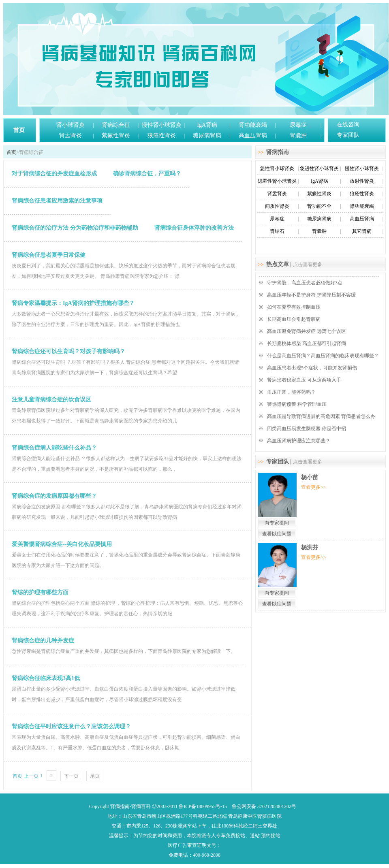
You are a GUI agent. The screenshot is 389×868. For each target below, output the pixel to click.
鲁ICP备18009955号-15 (203, 806)
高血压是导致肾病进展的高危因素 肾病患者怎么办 (321, 416)
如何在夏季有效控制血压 (294, 307)
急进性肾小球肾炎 (319, 168)
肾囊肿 (298, 135)
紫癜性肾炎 (116, 135)
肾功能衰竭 (253, 125)
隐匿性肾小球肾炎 (277, 181)
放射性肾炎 (362, 181)
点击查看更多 (308, 264)
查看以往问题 (277, 534)
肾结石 (277, 231)
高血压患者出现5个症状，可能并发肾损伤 (312, 368)
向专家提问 (277, 523)
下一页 (71, 776)
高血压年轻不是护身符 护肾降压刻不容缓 (311, 295)
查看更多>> (314, 487)
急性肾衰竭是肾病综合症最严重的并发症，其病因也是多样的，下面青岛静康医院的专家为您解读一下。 (124, 651)
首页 (19, 130)
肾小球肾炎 (71, 125)
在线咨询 (348, 125)
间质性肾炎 (277, 206)
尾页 (95, 776)
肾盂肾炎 (71, 135)
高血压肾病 (253, 135)
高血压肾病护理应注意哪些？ (299, 441)
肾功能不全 (319, 206)
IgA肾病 (207, 125)
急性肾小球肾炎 (277, 168)
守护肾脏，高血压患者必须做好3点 (305, 283)
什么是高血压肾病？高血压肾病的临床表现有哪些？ (323, 356)
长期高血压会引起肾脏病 (294, 319)
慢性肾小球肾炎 (162, 125)
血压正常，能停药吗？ (291, 392)
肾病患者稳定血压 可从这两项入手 (304, 380)
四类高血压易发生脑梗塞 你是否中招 (307, 429)
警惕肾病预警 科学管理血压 (297, 404)
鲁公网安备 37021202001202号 (264, 806)
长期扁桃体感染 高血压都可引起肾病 (307, 343)
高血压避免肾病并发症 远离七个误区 (307, 331)
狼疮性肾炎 (162, 135)
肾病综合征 (116, 125)
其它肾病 (362, 231)
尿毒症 (298, 125)
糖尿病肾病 (207, 135)
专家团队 (348, 135)
